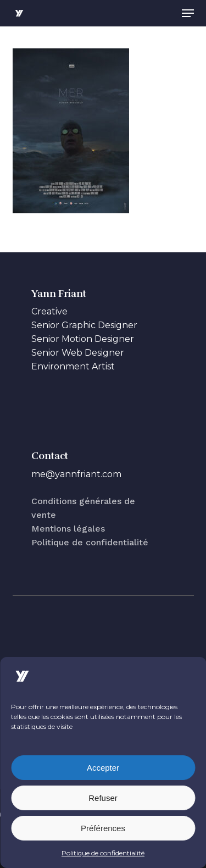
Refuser (103, 798)
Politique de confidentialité (103, 853)
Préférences (103, 828)
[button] (188, 13)
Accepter (103, 768)
